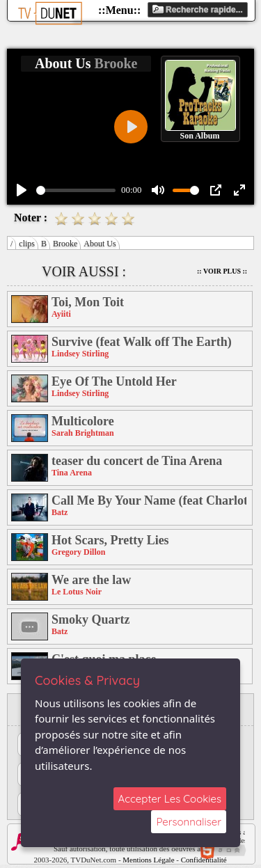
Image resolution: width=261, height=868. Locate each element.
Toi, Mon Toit (88, 302)
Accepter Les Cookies (170, 799)
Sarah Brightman (83, 433)
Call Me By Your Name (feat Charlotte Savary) (149, 500)
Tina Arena (72, 473)
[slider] (76, 190)
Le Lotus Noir (77, 592)
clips (27, 244)
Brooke (65, 244)
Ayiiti (61, 314)
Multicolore (83, 421)
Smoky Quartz (91, 620)
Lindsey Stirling (80, 354)
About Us (100, 244)
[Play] (22, 190)
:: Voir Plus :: (222, 271)
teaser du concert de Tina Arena (137, 461)
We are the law (91, 580)
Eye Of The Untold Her (114, 381)
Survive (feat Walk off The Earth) (142, 342)
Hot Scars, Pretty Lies (110, 540)
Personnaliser (189, 822)
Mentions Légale (148, 860)
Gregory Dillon (78, 552)
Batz (60, 512)
